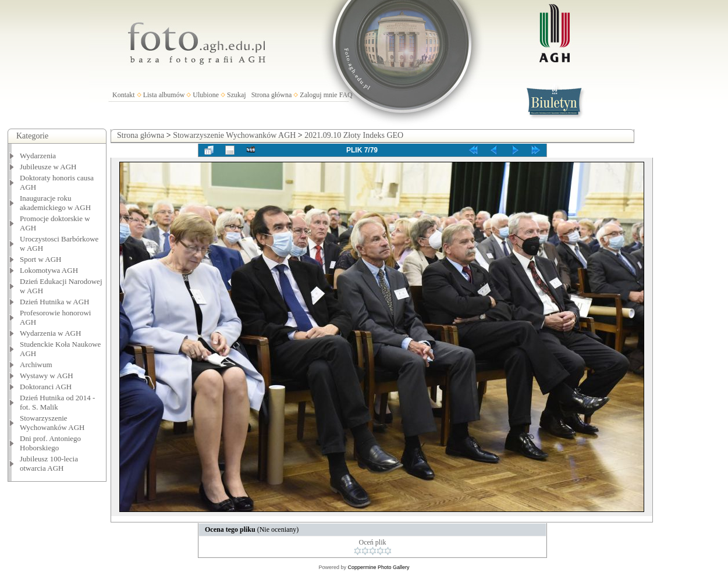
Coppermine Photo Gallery (378, 567)
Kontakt (124, 95)
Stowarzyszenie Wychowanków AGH (52, 423)
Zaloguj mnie (318, 95)
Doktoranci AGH (46, 387)
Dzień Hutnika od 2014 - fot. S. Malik (57, 402)
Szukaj (237, 95)
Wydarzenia (38, 156)
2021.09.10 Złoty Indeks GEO (354, 135)
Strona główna (272, 95)
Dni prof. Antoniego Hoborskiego (50, 443)
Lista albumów (164, 95)
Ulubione (206, 95)
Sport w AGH (41, 259)
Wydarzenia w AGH (50, 333)
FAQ (346, 95)
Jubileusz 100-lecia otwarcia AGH (49, 463)
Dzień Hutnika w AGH (55, 302)
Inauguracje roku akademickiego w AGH (55, 203)
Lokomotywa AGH (49, 270)
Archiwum (36, 365)
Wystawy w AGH (47, 376)
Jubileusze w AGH (48, 167)
